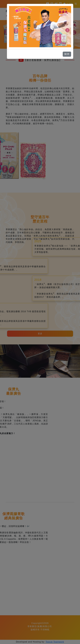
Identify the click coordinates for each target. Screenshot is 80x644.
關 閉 (67, 54)
